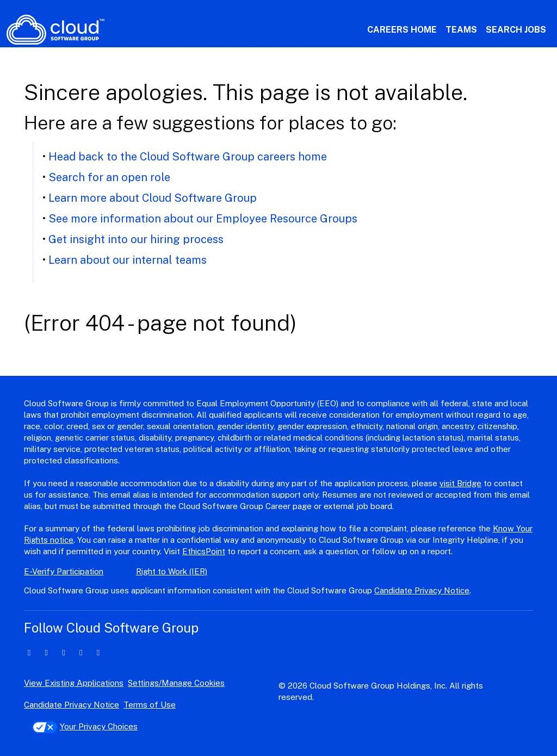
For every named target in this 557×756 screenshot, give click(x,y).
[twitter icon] (47, 652)
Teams (461, 30)
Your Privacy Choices (85, 726)
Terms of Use (150, 705)
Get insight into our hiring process (136, 239)
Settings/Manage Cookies (176, 683)
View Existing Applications (74, 683)
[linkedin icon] (29, 652)
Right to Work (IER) (172, 571)
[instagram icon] (81, 652)
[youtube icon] (98, 652)
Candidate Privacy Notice (422, 590)
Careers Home (402, 30)
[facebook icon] (64, 652)
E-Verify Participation (64, 571)
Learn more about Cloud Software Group (153, 198)
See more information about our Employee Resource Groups (203, 219)
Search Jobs (516, 30)
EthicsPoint (204, 551)
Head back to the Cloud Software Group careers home (188, 157)
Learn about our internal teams (128, 260)
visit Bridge (460, 483)
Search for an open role (109, 177)
